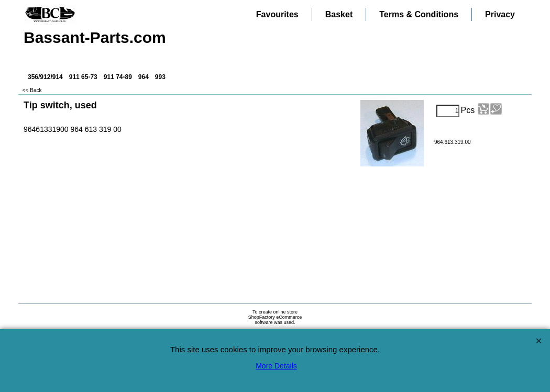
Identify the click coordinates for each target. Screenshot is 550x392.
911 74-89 (118, 77)
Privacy (500, 14)
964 (144, 77)
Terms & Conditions (419, 14)
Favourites (277, 14)
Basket (339, 14)
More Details (276, 366)
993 (160, 77)
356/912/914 (45, 77)
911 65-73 (83, 77)
